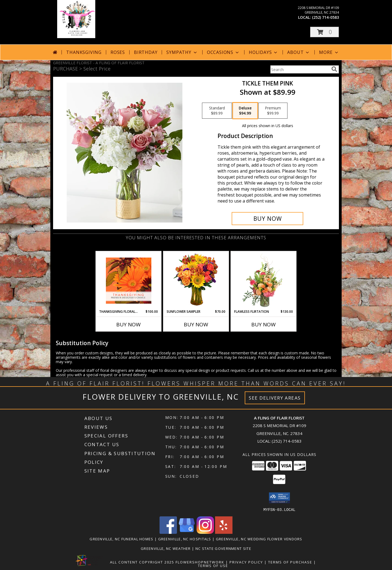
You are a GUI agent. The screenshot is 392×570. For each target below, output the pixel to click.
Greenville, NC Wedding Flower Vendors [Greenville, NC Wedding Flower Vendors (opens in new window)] (259, 539)
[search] (334, 69)
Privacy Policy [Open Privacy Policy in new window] (246, 562)
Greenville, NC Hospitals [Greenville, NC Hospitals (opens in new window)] (185, 539)
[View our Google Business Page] (187, 532)
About (299, 52)
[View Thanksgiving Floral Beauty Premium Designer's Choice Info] (129, 281)
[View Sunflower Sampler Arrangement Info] (196, 281)
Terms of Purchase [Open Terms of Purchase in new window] (290, 562)
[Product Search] (300, 69)
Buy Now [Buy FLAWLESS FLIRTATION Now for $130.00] (264, 324)
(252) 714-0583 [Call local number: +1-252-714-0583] (325, 17)
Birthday (146, 52)
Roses (118, 52)
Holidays (264, 52)
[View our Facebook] (168, 532)
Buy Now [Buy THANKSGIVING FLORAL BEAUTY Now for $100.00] (128, 324)
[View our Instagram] (205, 532)
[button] (324, 32)
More (329, 52)
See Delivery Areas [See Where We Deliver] (275, 398)
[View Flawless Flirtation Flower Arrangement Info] (264, 280)
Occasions (223, 52)
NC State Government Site (223, 548)
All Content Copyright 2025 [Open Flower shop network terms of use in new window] (142, 562)
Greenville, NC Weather (166, 548)
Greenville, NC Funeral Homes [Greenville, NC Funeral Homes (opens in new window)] (121, 539)
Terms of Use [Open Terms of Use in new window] (213, 565)
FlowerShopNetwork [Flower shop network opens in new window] (200, 562)
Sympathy (182, 52)
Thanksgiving (84, 52)
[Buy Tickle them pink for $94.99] (267, 219)
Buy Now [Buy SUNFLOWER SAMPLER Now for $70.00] (196, 324)
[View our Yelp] (224, 532)
